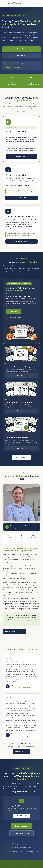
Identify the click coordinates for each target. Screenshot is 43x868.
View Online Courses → (22, 49)
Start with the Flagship (21, 833)
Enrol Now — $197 (15, 317)
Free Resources (21, 56)
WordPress (35, 865)
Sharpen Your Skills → (22, 198)
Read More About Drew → (14, 631)
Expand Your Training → (21, 241)
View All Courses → (21, 458)
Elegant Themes (18, 865)
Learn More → (14, 311)
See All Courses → (22, 751)
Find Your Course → (21, 157)
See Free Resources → (21, 816)
